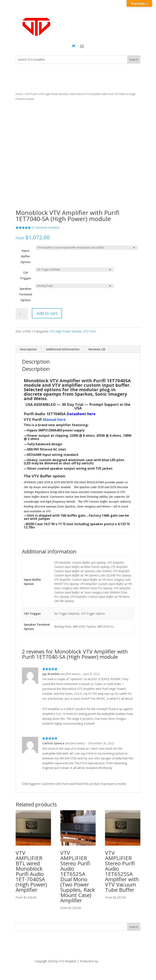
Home (19, 94)
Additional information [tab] (63, 349)
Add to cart (47, 313)
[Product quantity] (22, 314)
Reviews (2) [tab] (97, 349)
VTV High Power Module (54, 94)
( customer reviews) (45, 227)
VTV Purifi (31, 94)
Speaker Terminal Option (25, 294)
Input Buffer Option (25, 256)
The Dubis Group (110, 961)
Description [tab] (28, 349)
